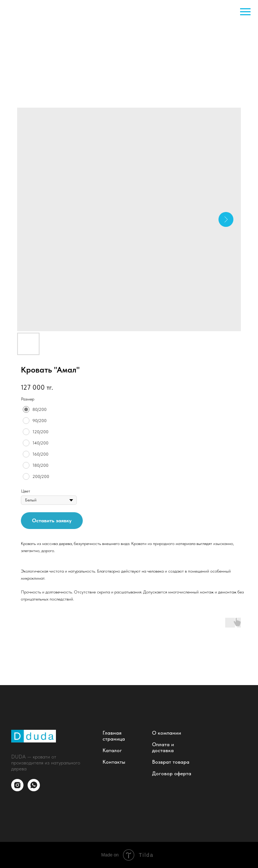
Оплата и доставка (163, 747)
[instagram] (17, 789)
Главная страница (114, 736)
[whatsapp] (34, 789)
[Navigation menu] (245, 12)
